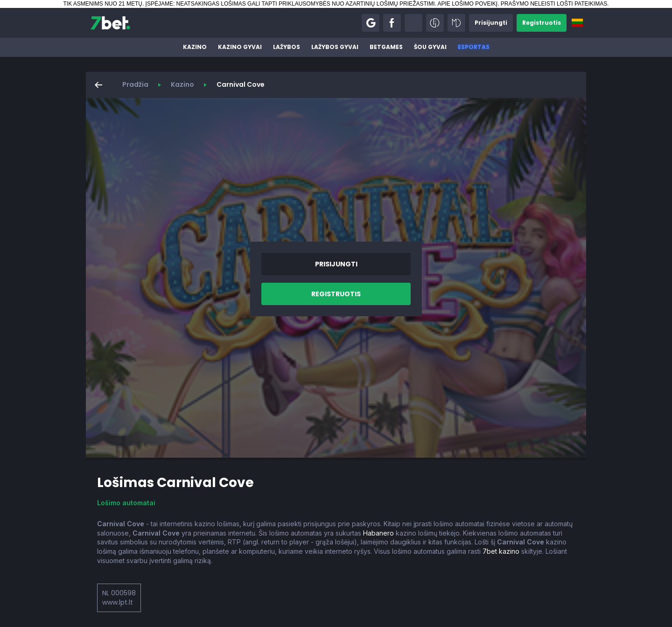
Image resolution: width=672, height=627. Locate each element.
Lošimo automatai (126, 503)
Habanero (378, 533)
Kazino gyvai (240, 47)
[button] (371, 23)
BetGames (386, 47)
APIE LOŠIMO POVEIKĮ (467, 4)
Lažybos (287, 47)
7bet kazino (501, 551)
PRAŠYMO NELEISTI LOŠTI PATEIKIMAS (554, 4)
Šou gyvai (430, 47)
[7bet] (110, 23)
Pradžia (135, 84)
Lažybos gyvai (335, 47)
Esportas (474, 47)
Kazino (195, 47)
